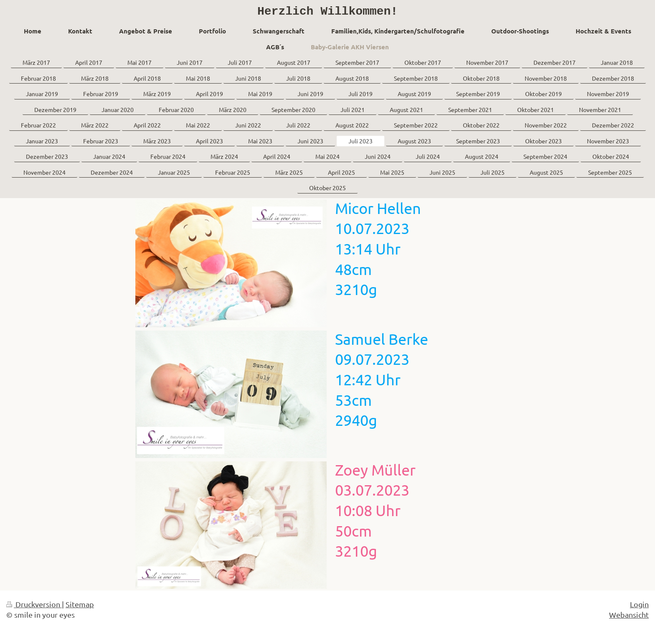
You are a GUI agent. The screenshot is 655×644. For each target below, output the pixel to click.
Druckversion (34, 607)
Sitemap (80, 607)
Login (639, 607)
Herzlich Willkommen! (327, 13)
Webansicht (629, 617)
